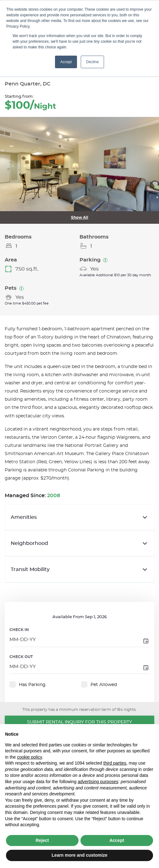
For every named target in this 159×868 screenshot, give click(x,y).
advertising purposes (98, 782)
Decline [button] (92, 62)
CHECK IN (19, 630)
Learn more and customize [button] (79, 855)
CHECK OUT (21, 657)
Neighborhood (79, 543)
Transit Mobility (79, 569)
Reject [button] (42, 840)
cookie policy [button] (30, 757)
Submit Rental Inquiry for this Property (79, 722)
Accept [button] (66, 62)
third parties (115, 763)
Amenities (79, 517)
